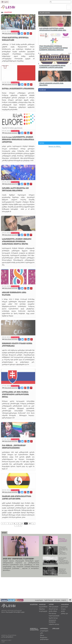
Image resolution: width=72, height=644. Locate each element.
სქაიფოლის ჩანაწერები (52, 621)
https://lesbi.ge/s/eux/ (11, 133)
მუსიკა (42, 635)
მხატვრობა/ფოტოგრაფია (44, 638)
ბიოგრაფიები (43, 611)
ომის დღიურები (54, 607)
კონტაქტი (57, 600)
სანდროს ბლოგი (54, 624)
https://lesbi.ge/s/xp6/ (11, 288)
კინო (42, 633)
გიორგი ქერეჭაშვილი (7, 637)
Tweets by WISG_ (55, 147)
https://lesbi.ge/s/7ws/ (11, 441)
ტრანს (63, 611)
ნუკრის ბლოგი (53, 618)
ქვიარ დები (64, 607)
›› (20, 526)
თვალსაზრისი (43, 607)
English (6, 2)
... (11, 523)
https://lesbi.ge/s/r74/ (11, 184)
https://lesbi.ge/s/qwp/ (11, 339)
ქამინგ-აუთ (64, 613)
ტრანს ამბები (53, 611)
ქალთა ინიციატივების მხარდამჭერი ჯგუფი (13, 612)
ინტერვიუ (42, 609)
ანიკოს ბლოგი (53, 609)
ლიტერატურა (44, 631)
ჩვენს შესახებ (49, 600)
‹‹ (3, 523)
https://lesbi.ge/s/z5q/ (11, 492)
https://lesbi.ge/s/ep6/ (11, 84)
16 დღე (63, 609)
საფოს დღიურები (54, 616)
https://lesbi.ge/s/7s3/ (11, 388)
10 (30, 523)
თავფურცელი (39, 600)
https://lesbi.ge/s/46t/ (11, 235)
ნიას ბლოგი (52, 613)
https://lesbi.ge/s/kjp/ (11, 34)
